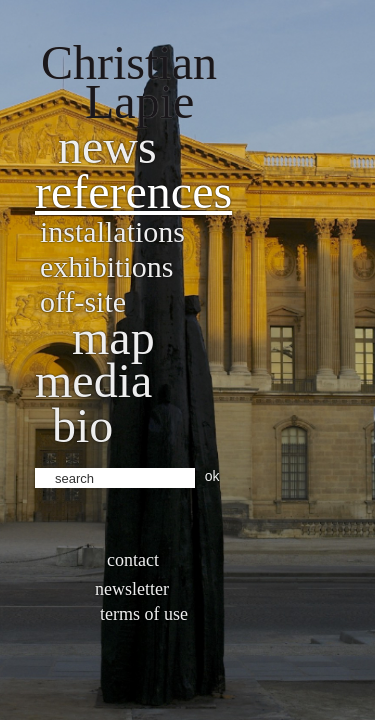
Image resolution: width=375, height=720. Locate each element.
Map (113, 337)
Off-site (83, 301)
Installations (112, 231)
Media (93, 380)
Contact (133, 560)
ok (212, 476)
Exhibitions (106, 266)
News (107, 146)
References (133, 191)
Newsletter (132, 589)
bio (82, 425)
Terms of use (144, 614)
